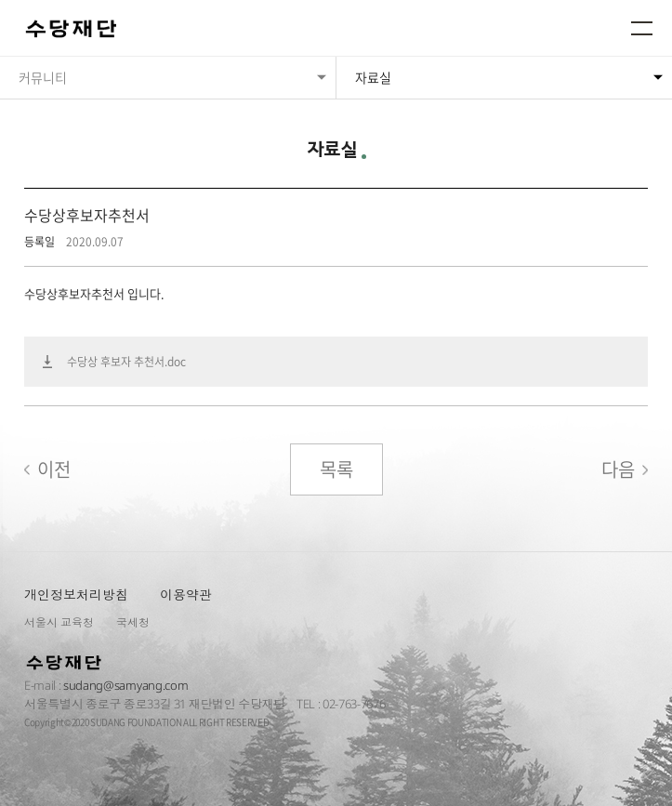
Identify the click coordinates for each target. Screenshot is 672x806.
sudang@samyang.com (125, 685)
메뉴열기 (642, 28)
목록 (336, 469)
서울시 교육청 (59, 622)
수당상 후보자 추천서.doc (126, 362)
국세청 (133, 622)
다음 (618, 469)
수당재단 (72, 30)
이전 (54, 469)
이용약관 (186, 595)
